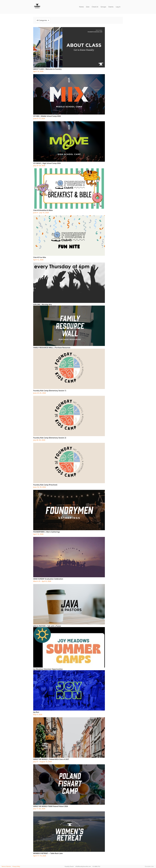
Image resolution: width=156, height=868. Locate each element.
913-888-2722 (96, 866)
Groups (103, 7)
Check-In (95, 7)
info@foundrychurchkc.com (83, 866)
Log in (118, 7)
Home (81, 7)
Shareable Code (149, 866)
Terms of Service (6, 866)
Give (88, 7)
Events (111, 7)
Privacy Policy (16, 866)
